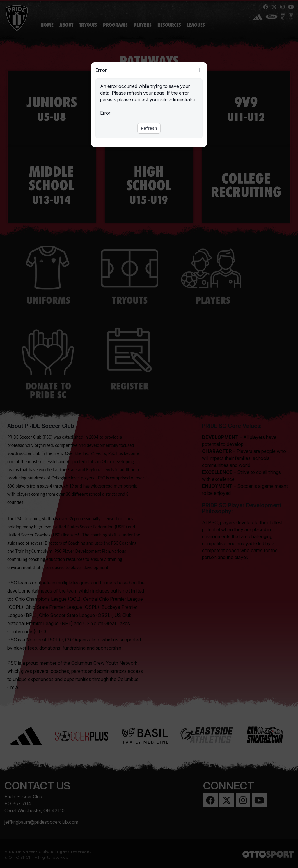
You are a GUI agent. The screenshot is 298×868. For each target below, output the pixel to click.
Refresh (149, 128)
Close (199, 70)
